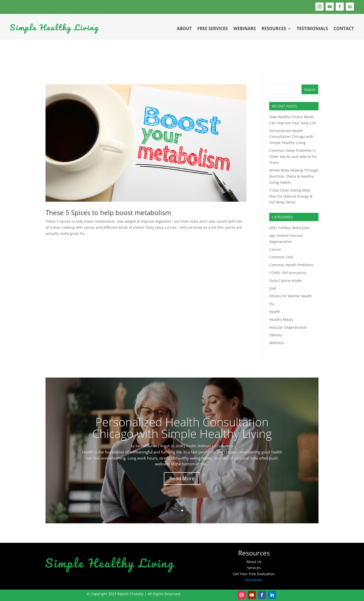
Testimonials (312, 28)
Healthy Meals (281, 319)
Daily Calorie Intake (286, 281)
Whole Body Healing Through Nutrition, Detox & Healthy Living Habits (294, 176)
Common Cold (281, 257)
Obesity (276, 335)
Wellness (277, 343)
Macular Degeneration (288, 327)
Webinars (245, 28)
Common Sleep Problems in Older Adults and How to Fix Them (293, 157)
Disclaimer (254, 580)
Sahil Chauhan (146, 446)
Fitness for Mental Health (291, 296)
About (184, 28)
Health (275, 312)
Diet (273, 288)
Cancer (275, 249)
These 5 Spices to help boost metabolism (108, 213)
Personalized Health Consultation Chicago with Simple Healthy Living (291, 137)
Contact (344, 28)
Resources (274, 28)
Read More (182, 478)
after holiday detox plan (289, 228)
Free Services (213, 28)
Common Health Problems (291, 265)
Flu (272, 304)
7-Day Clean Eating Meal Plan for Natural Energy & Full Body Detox (291, 196)
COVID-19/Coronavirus (288, 273)
